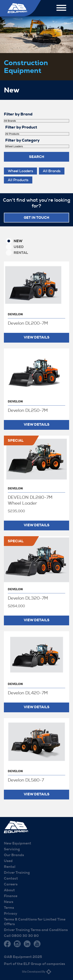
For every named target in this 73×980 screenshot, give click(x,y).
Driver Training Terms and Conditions (36, 930)
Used (19, 247)
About (9, 890)
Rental (21, 253)
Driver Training (17, 873)
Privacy (11, 914)
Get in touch (36, 218)
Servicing (12, 849)
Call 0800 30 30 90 (21, 936)
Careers (11, 884)
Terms (9, 908)
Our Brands (14, 855)
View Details (37, 337)
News (9, 902)
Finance (11, 896)
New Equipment (18, 843)
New (18, 241)
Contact (11, 878)
